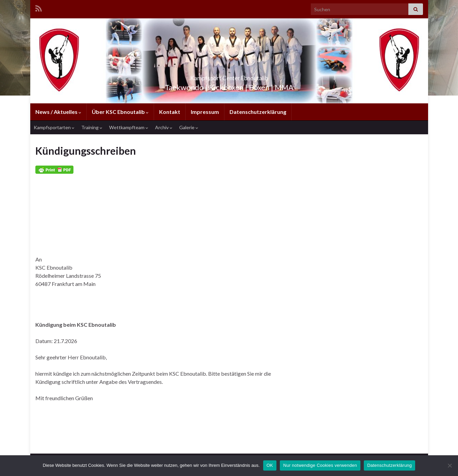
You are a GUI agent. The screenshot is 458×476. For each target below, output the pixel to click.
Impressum (205, 112)
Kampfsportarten (54, 127)
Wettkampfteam (129, 127)
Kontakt (170, 112)
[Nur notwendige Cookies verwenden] (449, 465)
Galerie (189, 127)
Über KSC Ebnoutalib (120, 112)
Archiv (164, 127)
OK (270, 465)
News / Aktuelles (58, 112)
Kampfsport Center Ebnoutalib (229, 76)
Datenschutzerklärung (258, 112)
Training (92, 127)
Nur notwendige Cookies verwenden (320, 465)
